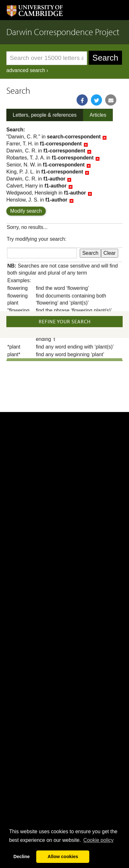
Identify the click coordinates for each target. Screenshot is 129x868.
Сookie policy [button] (98, 840)
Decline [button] (21, 857)
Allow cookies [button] (63, 857)
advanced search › (27, 70)
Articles (98, 115)
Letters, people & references (45, 115)
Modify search (26, 211)
